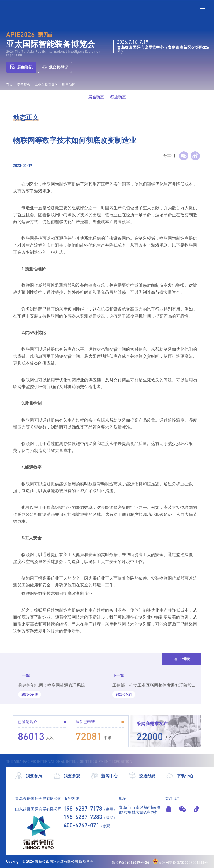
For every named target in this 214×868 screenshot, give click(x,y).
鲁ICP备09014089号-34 (130, 862)
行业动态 (118, 97)
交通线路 (142, 776)
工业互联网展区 (46, 85)
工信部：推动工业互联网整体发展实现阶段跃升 (152, 687)
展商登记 (21, 67)
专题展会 (24, 85)
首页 (9, 85)
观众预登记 (55, 67)
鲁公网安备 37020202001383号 (180, 862)
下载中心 (180, 776)
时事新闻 (69, 85)
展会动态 (96, 97)
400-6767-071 (81, 825)
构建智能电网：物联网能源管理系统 (52, 685)
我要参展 (29, 776)
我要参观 (67, 776)
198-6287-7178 (83, 808)
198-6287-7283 (83, 817)
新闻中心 (104, 776)
